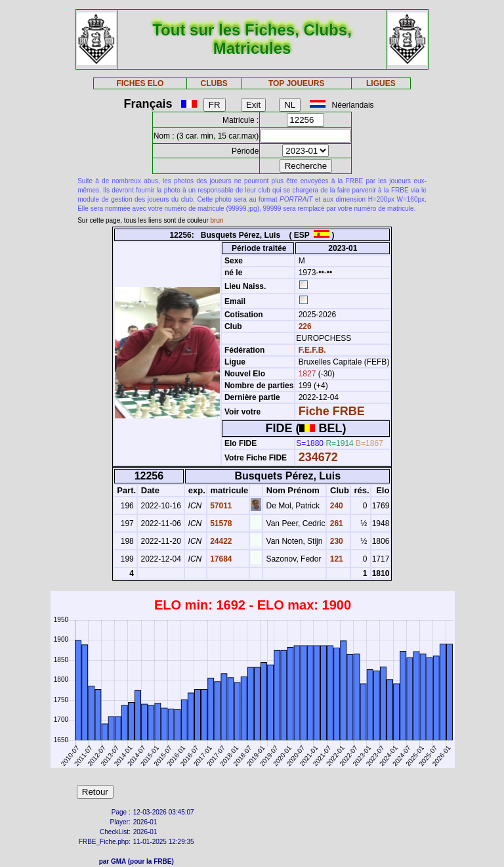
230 (335, 541)
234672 (318, 457)
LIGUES (381, 83)
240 (335, 506)
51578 (220, 523)
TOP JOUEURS (297, 83)
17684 (220, 559)
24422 (220, 541)
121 (335, 559)
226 (304, 326)
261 (335, 523)
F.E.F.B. (312, 350)
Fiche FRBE (332, 411)
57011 (220, 506)
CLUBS (214, 83)
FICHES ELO (140, 83)
